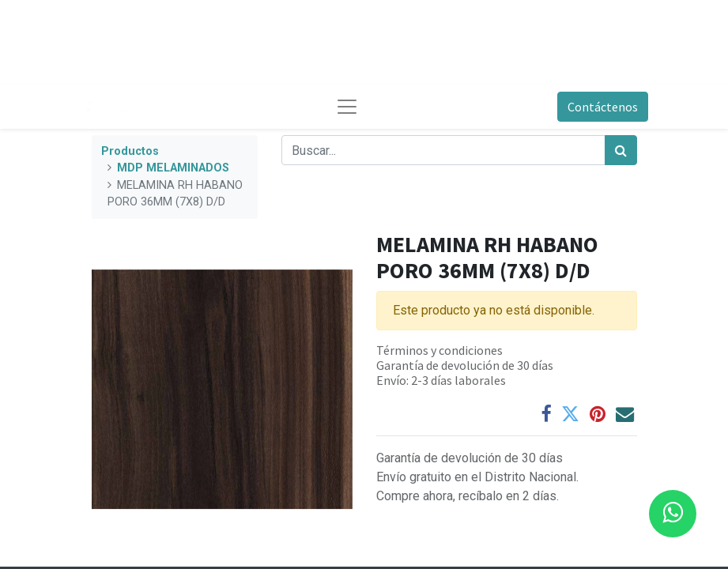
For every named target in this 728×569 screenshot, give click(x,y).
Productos (130, 151)
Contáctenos (603, 107)
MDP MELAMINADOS (173, 168)
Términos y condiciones (439, 350)
